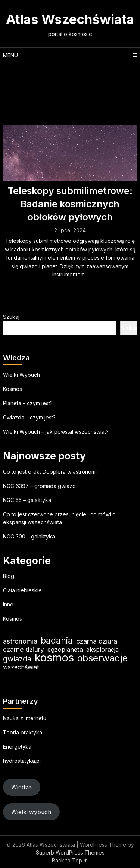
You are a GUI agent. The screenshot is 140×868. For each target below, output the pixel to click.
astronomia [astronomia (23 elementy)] (20, 641)
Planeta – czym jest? (28, 403)
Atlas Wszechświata (70, 19)
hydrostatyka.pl (22, 761)
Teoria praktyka (23, 732)
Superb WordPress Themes (70, 852)
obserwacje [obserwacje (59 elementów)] (102, 658)
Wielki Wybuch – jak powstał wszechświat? (56, 432)
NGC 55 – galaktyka (27, 500)
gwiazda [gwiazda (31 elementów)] (17, 659)
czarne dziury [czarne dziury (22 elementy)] (24, 649)
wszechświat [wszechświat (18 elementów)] (21, 667)
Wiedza (21, 787)
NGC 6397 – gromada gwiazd (39, 486)
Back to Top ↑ (70, 860)
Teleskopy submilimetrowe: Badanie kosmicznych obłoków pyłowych (70, 204)
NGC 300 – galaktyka (29, 536)
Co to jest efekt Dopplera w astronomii (50, 472)
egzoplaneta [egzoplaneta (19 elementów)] (65, 650)
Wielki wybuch (31, 812)
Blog (9, 576)
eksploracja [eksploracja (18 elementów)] (102, 650)
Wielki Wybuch (21, 375)
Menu (10, 55)
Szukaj (11, 317)
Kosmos (13, 389)
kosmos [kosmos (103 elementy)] (54, 658)
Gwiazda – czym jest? (29, 417)
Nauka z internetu (25, 718)
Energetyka (17, 747)
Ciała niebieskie (22, 590)
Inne (8, 604)
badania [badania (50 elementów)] (57, 640)
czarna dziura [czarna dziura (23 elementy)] (97, 641)
